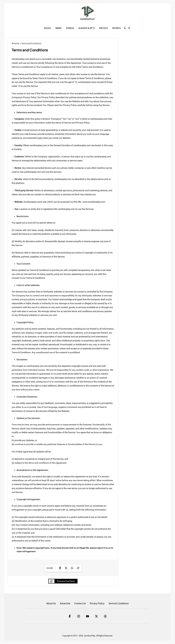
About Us (51, 603)
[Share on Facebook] (60, 568)
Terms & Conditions (119, 603)
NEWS (59, 28)
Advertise (65, 603)
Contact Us (80, 603)
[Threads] (105, 616)
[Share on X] (66, 568)
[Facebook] (70, 616)
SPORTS (116, 28)
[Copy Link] (78, 568)
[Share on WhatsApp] (72, 568)
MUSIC (48, 28)
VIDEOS (70, 28)
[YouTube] (87, 616)
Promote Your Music (62, 581)
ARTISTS (103, 28)
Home (16, 43)
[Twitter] (96, 616)
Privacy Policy (97, 603)
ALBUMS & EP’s (87, 28)
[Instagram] (79, 616)
